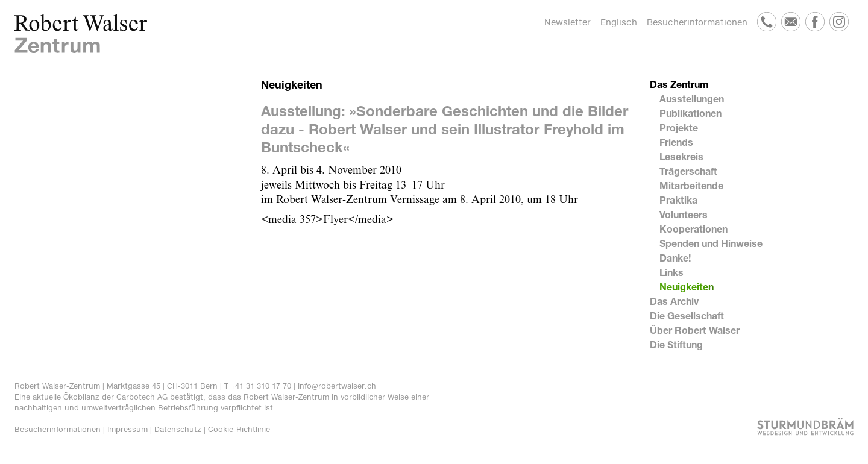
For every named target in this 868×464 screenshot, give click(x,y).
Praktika (678, 200)
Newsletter (568, 22)
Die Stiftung (676, 344)
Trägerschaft (688, 171)
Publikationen (690, 113)
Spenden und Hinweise (711, 243)
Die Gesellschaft (687, 315)
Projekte (679, 127)
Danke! (675, 258)
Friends (676, 142)
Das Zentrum (679, 84)
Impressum (127, 429)
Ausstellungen (692, 99)
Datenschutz (178, 429)
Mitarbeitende (691, 185)
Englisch (619, 22)
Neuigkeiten (687, 287)
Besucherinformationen (697, 22)
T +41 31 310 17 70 (258, 386)
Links (671, 272)
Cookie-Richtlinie (239, 429)
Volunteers (684, 214)
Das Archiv (674, 301)
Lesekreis (681, 156)
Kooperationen (693, 229)
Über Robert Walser (695, 330)
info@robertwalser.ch (337, 386)
